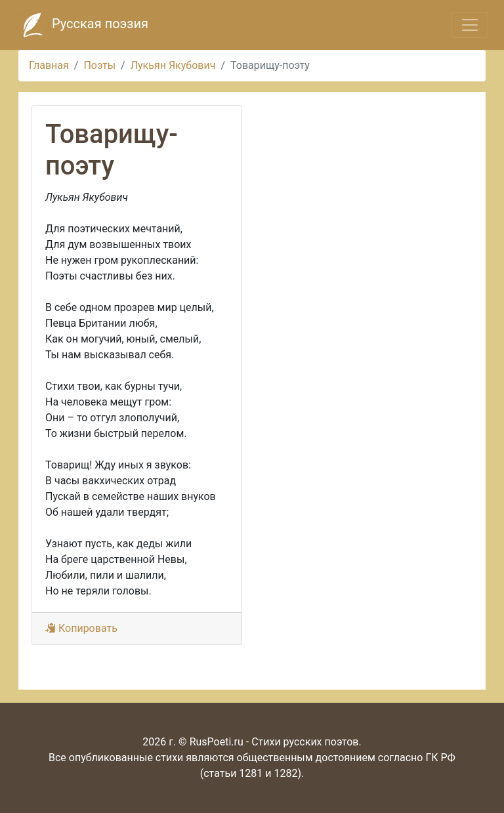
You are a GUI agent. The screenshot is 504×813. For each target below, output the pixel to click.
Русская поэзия (82, 25)
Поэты (99, 65)
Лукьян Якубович (173, 65)
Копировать (81, 628)
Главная (49, 65)
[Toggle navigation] (470, 25)
